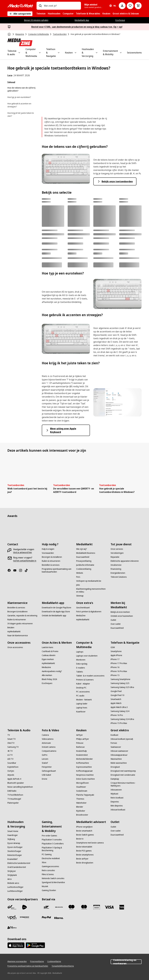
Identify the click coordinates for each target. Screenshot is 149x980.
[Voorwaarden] (48, 553)
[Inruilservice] (116, 565)
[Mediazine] (46, 667)
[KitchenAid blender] (84, 759)
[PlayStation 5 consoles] (52, 840)
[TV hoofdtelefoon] (15, 795)
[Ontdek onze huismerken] (122, 616)
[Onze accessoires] (15, 647)
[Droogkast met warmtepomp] (123, 771)
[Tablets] (80, 672)
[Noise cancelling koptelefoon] (20, 787)
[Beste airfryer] (82, 859)
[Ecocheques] (47, 683)
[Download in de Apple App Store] (56, 612)
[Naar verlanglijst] (130, 6)
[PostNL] (25, 907)
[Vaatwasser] (116, 747)
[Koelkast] (114, 735)
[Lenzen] (45, 759)
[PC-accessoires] (83, 692)
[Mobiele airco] (13, 883)
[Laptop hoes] (82, 708)
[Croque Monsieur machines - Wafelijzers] (126, 784)
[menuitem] (41, 14)
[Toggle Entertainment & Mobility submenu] (121, 53)
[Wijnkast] (114, 794)
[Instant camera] (49, 747)
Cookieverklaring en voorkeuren (126, 962)
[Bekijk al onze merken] (120, 612)
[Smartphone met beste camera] (90, 843)
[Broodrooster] (82, 815)
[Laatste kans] (48, 647)
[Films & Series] (48, 874)
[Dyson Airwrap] (14, 843)
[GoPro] (45, 755)
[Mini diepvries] (117, 806)
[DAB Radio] (12, 791)
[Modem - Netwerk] (84, 700)
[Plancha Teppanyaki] (85, 795)
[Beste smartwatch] (84, 831)
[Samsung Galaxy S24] (120, 711)
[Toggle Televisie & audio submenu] (19, 53)
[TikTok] (27, 570)
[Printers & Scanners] (85, 680)
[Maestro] (72, 907)
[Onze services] (117, 549)
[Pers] (78, 577)
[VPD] (12, 917)
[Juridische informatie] (85, 565)
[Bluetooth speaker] (16, 783)
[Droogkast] (115, 767)
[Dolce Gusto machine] (85, 779)
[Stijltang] (11, 839)
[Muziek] (45, 886)
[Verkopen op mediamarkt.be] (89, 581)
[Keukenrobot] (82, 755)
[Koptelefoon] (13, 767)
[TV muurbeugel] (14, 799)
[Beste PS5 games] (84, 851)
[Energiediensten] (118, 573)
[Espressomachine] (84, 767)
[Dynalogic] (25, 917)
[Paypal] (46, 917)
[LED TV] (10, 759)
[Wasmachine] (116, 759)
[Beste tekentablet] (84, 847)
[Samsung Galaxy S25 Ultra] (122, 687)
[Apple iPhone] (116, 655)
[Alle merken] (47, 675)
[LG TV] (10, 755)
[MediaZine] (81, 616)
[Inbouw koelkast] (118, 810)
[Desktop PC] (81, 688)
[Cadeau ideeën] (49, 655)
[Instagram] (22, 570)
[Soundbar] (12, 763)
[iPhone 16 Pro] (117, 715)
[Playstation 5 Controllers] (53, 844)
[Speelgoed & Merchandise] (53, 882)
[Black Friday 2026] (49, 679)
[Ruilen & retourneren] (51, 561)
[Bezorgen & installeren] (52, 557)
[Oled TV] (11, 743)
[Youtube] (16, 570)
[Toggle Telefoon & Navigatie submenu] (59, 53)
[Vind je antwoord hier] (23, 552)
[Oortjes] (11, 771)
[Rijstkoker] (81, 811)
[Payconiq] (59, 907)
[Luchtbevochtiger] (15, 891)
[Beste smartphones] (85, 855)
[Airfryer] (79, 735)
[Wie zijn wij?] (82, 549)
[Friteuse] (80, 743)
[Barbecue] (80, 747)
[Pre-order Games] (49, 836)
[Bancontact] (46, 907)
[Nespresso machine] (85, 775)
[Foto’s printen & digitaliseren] (89, 612)
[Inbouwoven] (116, 790)
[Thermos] (80, 799)
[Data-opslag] (82, 664)
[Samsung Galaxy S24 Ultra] (122, 719)
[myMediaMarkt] (14, 632)
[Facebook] (10, 570)
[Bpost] (12, 907)
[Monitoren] (81, 660)
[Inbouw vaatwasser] (119, 751)
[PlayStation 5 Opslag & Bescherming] (57, 849)
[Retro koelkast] (117, 798)
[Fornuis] (114, 743)
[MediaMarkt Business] (86, 553)
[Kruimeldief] (12, 859)
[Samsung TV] (13, 747)
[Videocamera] (48, 739)
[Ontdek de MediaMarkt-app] (54, 616)
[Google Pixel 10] (117, 695)
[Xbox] (44, 862)
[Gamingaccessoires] (50, 866)
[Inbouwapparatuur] (119, 755)
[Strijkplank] (12, 875)
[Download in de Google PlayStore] (57, 608)
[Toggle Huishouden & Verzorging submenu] (97, 53)
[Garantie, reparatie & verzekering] (22, 616)
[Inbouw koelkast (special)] (122, 739)
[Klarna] (59, 918)
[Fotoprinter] (47, 767)
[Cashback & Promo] (50, 651)
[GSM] (113, 647)
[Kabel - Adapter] (83, 684)
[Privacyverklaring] (84, 561)
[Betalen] (11, 628)
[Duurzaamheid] (83, 557)
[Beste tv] (80, 839)
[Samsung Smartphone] (120, 679)
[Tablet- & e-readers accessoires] (90, 676)
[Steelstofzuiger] (14, 851)
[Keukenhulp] (81, 751)
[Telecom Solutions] (119, 577)
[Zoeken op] (40, 6)
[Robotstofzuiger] (15, 855)
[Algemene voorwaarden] (17, 961)
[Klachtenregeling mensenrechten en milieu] (92, 590)
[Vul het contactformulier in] (25, 561)
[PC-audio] (80, 696)
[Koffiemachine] (83, 763)
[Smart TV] (11, 739)
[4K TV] (10, 751)
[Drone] (45, 779)
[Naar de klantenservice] (18, 636)
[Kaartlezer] (81, 712)
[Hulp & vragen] (48, 549)
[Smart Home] (13, 831)
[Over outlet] (116, 624)
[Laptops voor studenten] (87, 656)
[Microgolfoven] (82, 783)
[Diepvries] (115, 802)
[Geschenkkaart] (83, 608)
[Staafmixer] (81, 787)
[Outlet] (113, 620)
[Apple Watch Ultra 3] (119, 707)
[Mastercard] (84, 907)
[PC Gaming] (47, 854)
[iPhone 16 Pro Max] (119, 671)
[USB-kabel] (46, 775)
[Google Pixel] (116, 691)
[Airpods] (11, 775)
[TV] (9, 735)
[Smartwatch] (116, 699)
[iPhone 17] (115, 659)
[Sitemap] (80, 596)
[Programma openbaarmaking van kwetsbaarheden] (57, 570)
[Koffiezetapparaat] (84, 771)
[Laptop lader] (82, 704)
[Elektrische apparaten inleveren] (125, 561)
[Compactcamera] (49, 751)
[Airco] (10, 879)
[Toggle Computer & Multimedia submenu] (40, 53)
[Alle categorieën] (20, 14)
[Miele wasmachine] (119, 763)
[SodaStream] (82, 791)
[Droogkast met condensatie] (123, 775)
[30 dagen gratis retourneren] (20, 624)
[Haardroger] (13, 835)
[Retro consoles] (48, 870)
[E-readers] (81, 668)
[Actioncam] (46, 743)
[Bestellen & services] (51, 565)
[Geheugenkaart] (49, 771)
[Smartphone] (116, 651)
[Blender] (80, 807)
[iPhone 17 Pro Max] (119, 663)
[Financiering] (116, 569)
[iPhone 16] (115, 667)
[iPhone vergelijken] (84, 827)
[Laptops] (80, 652)
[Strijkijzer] (12, 871)
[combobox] (61, 6)
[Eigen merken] (48, 659)
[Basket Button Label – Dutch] (138, 6)
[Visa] (109, 907)
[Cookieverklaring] (84, 569)
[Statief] (45, 763)
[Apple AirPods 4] (14, 779)
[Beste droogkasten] (85, 863)
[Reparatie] (115, 557)
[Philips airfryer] (83, 739)
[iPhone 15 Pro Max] (119, 723)
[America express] (122, 907)
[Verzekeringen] (117, 553)
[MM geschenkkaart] (97, 907)
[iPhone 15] (115, 675)
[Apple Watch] (116, 703)
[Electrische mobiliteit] (51, 858)
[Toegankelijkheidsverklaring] (63, 966)
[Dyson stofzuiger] (15, 847)
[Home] (9, 34)
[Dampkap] (115, 779)
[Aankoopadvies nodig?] (52, 671)
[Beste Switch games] (85, 835)
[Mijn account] (122, 6)
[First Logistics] (12, 928)
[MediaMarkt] (20, 6)
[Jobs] (78, 585)
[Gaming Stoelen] (49, 890)
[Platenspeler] (13, 803)
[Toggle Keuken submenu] (75, 53)
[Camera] (45, 735)
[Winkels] (80, 573)
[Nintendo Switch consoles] (53, 878)
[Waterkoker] (81, 803)
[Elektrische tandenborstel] (19, 863)
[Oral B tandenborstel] (17, 867)
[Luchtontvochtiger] (15, 887)
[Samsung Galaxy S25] (120, 683)
